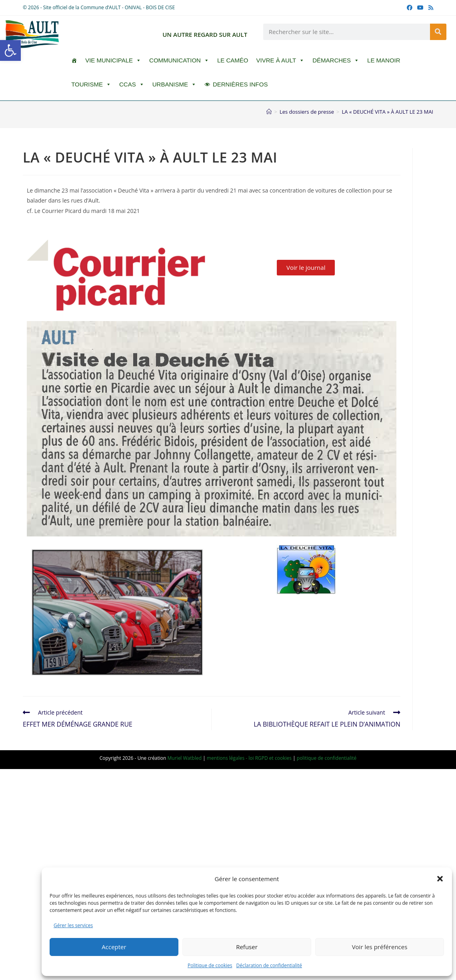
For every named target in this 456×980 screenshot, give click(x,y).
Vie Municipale (113, 60)
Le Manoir (384, 60)
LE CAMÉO (233, 60)
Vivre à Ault (280, 60)
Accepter (114, 947)
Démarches (336, 60)
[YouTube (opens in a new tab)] (420, 8)
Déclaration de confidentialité (269, 965)
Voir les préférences (380, 947)
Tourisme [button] (91, 84)
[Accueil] (269, 112)
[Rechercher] (438, 32)
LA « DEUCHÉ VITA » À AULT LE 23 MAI (388, 112)
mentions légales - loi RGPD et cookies (249, 758)
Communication (179, 60)
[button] (10, 50)
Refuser (247, 947)
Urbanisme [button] (174, 84)
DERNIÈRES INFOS (240, 84)
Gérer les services (73, 925)
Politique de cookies (210, 965)
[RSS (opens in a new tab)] (430, 8)
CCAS (132, 84)
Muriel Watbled (185, 758)
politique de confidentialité (327, 758)
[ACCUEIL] (74, 60)
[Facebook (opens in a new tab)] (410, 8)
